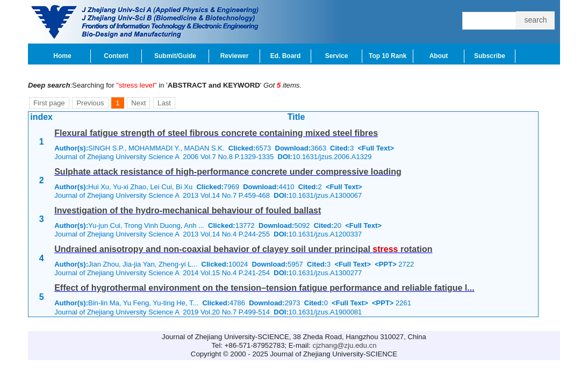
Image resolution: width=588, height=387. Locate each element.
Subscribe (490, 56)
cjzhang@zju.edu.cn (345, 345)
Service (337, 56)
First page (49, 103)
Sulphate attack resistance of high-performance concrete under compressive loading (228, 172)
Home (62, 56)
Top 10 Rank (388, 56)
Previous (90, 103)
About (439, 56)
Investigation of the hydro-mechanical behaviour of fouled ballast (188, 210)
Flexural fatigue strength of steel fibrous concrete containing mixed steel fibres (216, 133)
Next (138, 103)
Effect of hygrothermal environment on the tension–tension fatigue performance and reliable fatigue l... (264, 288)
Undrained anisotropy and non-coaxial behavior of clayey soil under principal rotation (243, 249)
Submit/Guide (175, 56)
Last (164, 103)
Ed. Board (286, 56)
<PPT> (385, 264)
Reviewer (235, 56)
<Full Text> (376, 148)
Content (116, 56)
